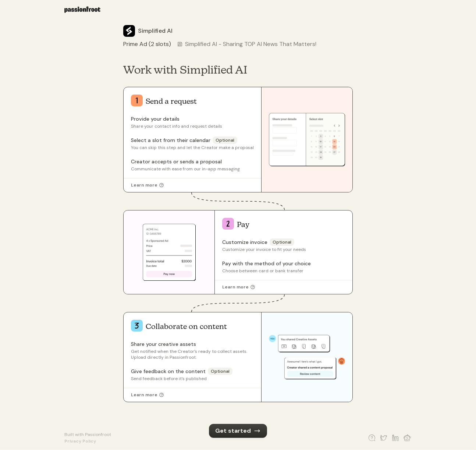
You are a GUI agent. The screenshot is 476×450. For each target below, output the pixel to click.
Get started (238, 431)
